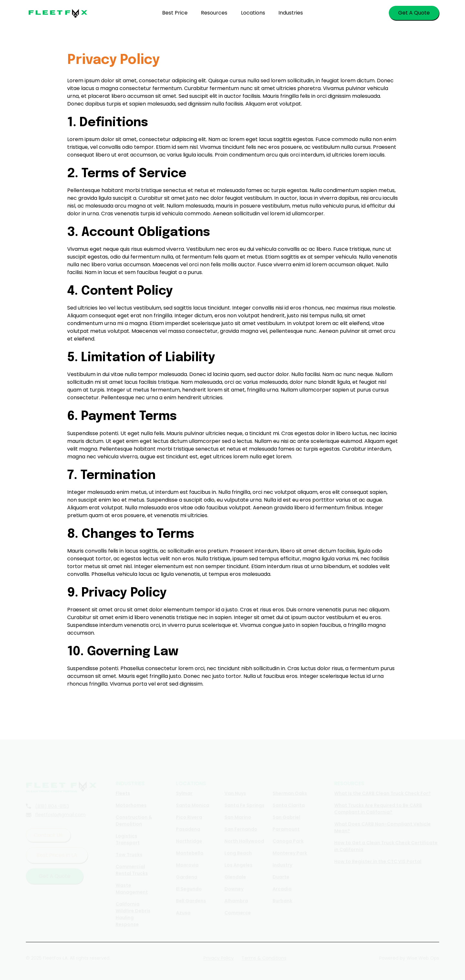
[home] (58, 13)
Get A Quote (414, 13)
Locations (253, 13)
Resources (214, 13)
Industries (291, 13)
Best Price (175, 13)
